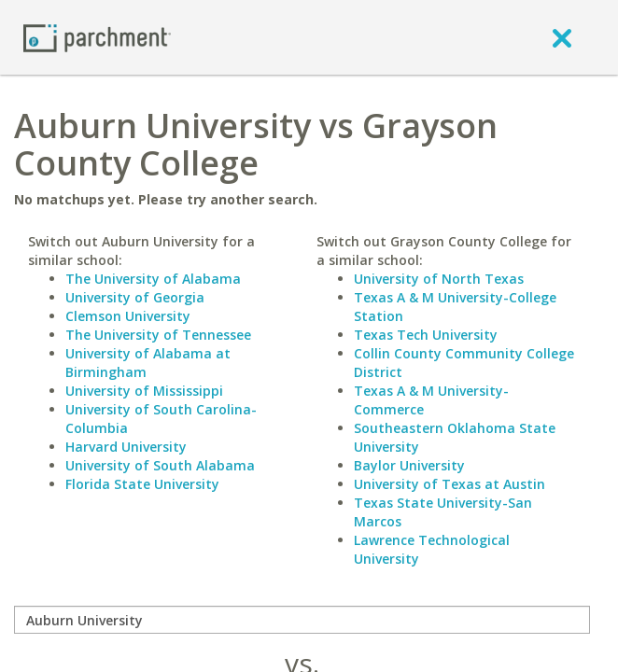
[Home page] (97, 37)
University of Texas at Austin (449, 484)
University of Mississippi (144, 391)
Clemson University (128, 316)
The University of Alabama (153, 279)
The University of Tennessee (158, 335)
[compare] (302, 620)
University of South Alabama (160, 465)
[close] (562, 37)
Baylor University (409, 465)
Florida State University (142, 484)
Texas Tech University (426, 335)
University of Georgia (135, 297)
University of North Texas (439, 279)
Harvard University (126, 447)
